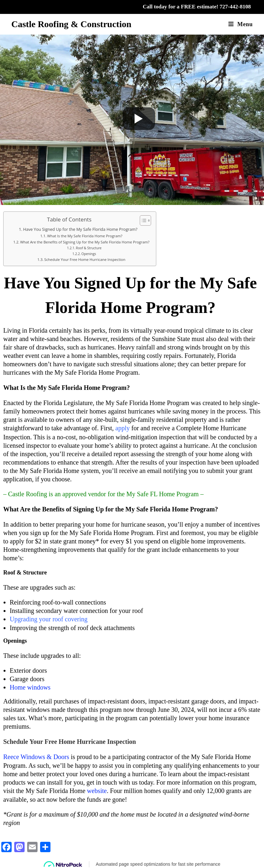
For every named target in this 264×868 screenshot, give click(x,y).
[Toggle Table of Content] (142, 220)
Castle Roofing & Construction (71, 24)
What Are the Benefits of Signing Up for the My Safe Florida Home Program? (85, 242)
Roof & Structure (89, 248)
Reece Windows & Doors (36, 755)
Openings (88, 254)
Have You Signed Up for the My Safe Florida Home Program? (80, 229)
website (97, 789)
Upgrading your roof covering (49, 618)
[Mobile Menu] (241, 24)
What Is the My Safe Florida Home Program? (85, 236)
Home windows (30, 687)
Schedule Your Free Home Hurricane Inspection (85, 259)
